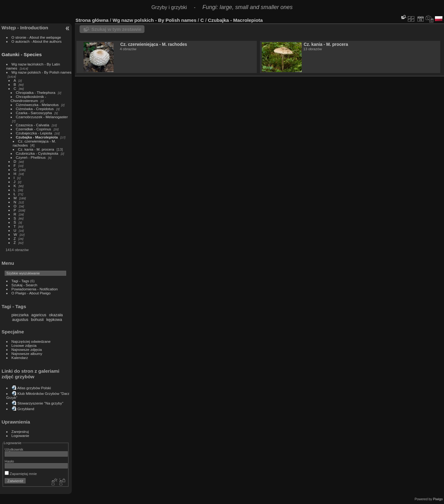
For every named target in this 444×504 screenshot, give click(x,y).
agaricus (39, 315)
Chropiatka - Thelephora (36, 92)
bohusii (37, 320)
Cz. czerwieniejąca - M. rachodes (154, 44)
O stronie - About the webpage (36, 37)
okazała (56, 315)
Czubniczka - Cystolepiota (37, 153)
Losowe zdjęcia (24, 345)
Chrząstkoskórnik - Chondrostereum (28, 99)
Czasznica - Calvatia (33, 125)
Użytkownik (14, 449)
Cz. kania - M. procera (36, 149)
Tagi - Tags (20, 281)
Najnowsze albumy (27, 354)
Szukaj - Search (24, 285)
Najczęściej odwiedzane (31, 341)
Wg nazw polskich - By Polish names (41, 72)
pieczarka (20, 315)
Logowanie (20, 436)
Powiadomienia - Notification (35, 289)
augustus (20, 320)
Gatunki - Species (22, 54)
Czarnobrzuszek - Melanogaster (42, 117)
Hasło (9, 461)
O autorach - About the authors (37, 41)
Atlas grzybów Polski (34, 388)
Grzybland (26, 409)
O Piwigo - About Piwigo (31, 293)
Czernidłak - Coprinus (34, 129)
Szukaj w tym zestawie (116, 29)
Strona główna (92, 20)
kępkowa (54, 320)
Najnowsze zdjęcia (27, 349)
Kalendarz (20, 358)
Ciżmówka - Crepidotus (35, 109)
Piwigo (438, 499)
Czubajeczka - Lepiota (34, 133)
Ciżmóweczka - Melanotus (37, 105)
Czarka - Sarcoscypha (34, 113)
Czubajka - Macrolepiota (37, 137)
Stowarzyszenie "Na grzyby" (40, 403)
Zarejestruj (20, 431)
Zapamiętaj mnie (21, 474)
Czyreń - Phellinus (31, 157)
